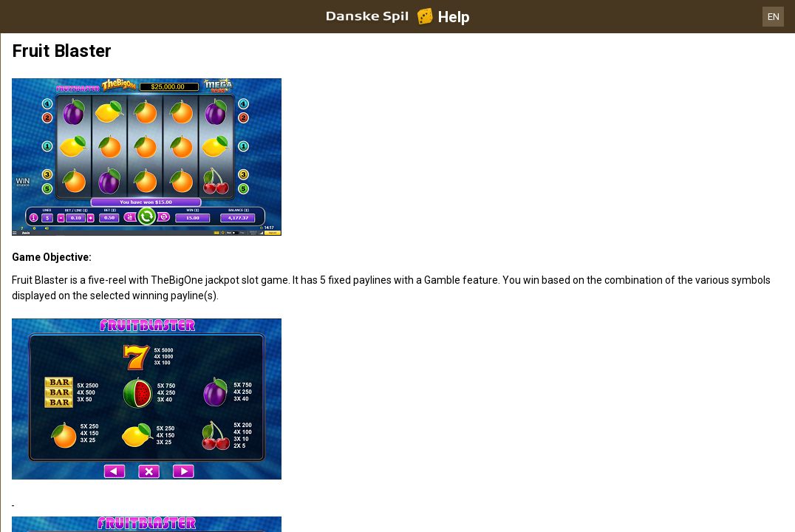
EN (774, 17)
